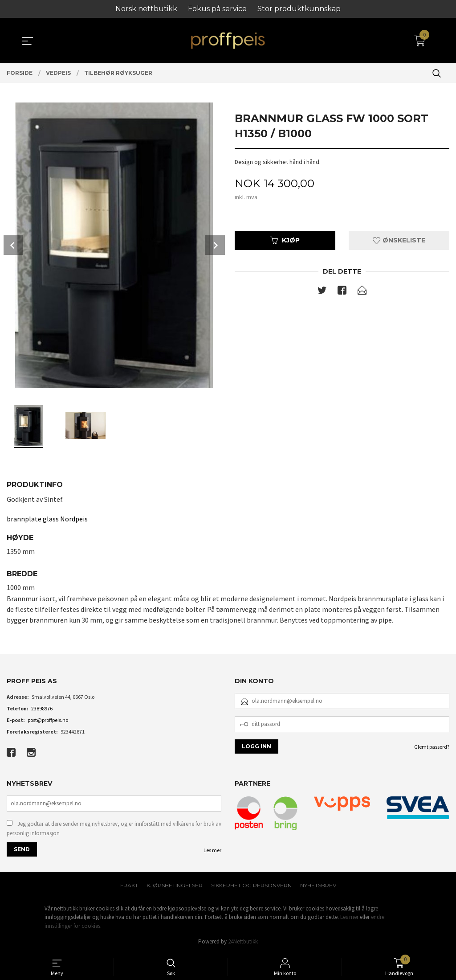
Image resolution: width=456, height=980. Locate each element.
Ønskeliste (399, 240)
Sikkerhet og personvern (251, 885)
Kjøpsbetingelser (175, 885)
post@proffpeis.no (48, 720)
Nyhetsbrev (318, 885)
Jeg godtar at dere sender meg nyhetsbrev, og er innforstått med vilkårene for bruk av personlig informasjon (114, 829)
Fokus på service (217, 9)
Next (215, 245)
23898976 (42, 708)
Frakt (129, 885)
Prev (13, 245)
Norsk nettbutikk (146, 9)
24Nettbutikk (243, 941)
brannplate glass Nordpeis (47, 519)
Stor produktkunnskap (299, 9)
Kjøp (285, 240)
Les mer (212, 850)
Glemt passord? (432, 747)
